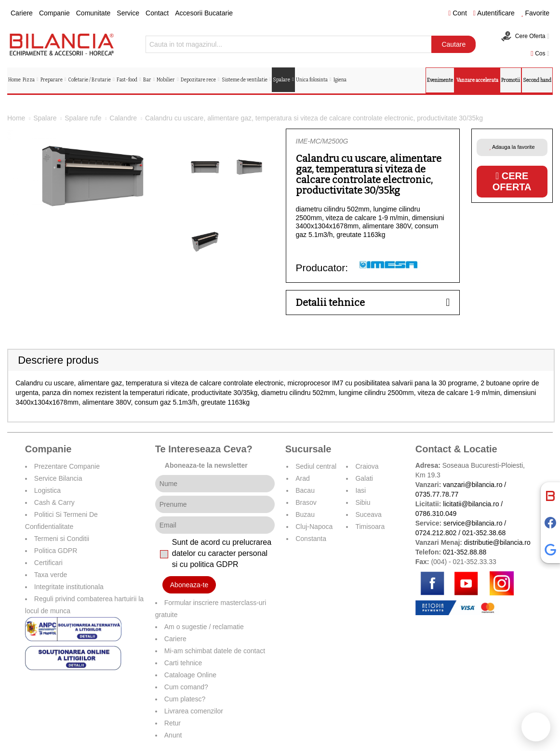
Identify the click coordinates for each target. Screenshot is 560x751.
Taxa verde (51, 575)
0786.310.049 (436, 514)
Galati (364, 478)
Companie (54, 13)
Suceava (368, 514)
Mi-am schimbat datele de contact (215, 651)
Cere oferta (512, 181)
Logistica (47, 490)
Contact (157, 13)
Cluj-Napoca (314, 527)
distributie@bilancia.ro (496, 542)
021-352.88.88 (465, 552)
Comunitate (93, 13)
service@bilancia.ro (473, 523)
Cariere (22, 13)
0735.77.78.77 (437, 494)
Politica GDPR (56, 551)
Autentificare (494, 13)
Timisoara (370, 527)
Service (128, 13)
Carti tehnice (183, 663)
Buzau (305, 514)
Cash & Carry (54, 502)
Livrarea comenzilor (194, 711)
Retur (173, 723)
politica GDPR (214, 564)
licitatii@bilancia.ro (471, 504)
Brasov (306, 502)
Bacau (305, 490)
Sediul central (316, 466)
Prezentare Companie (67, 466)
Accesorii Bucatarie (204, 13)
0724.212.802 (436, 533)
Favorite (535, 13)
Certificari (48, 563)
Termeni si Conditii (62, 539)
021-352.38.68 (484, 533)
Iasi (360, 490)
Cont (458, 13)
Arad (303, 478)
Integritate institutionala (69, 587)
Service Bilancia (58, 478)
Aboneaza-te (189, 585)
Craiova (367, 466)
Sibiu (363, 502)
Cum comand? (186, 687)
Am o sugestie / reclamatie (204, 627)
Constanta (311, 539)
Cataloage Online (190, 675)
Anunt (173, 735)
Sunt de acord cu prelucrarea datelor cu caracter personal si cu (222, 553)
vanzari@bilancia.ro (473, 485)
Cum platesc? (185, 699)
